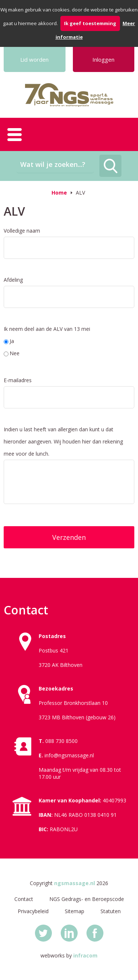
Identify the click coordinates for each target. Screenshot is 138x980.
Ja (9, 341)
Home (59, 193)
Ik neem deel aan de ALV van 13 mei (47, 329)
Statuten (111, 911)
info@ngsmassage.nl (69, 755)
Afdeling (13, 280)
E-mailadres (18, 380)
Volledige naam (22, 231)
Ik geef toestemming (90, 23)
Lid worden (34, 59)
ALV (80, 193)
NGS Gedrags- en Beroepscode (87, 899)
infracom (85, 955)
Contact (24, 899)
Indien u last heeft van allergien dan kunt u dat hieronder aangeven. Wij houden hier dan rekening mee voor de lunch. (63, 441)
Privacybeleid (33, 911)
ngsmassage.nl (75, 883)
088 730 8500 (61, 741)
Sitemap (75, 911)
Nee (12, 353)
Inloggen (103, 59)
